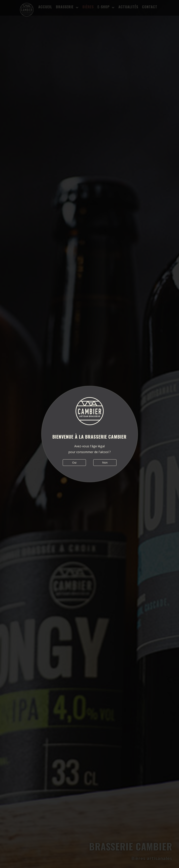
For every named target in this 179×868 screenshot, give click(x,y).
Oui (74, 462)
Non (105, 462)
